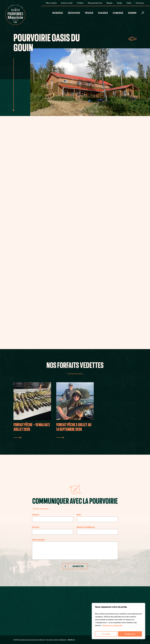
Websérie (58, 13)
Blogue (109, 3)
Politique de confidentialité (113, 625)
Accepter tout (130, 634)
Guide (120, 3)
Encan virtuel (67, 3)
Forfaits (80, 3)
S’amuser (118, 13)
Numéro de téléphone (97, 529)
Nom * (97, 517)
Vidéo (129, 3)
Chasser (103, 13)
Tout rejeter (106, 634)
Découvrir (74, 13)
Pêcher (89, 13)
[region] (118, 621)
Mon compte (51, 3)
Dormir (132, 13)
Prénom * (53, 517)
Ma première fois (95, 3)
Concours (140, 3)
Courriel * (53, 529)
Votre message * (75, 549)
